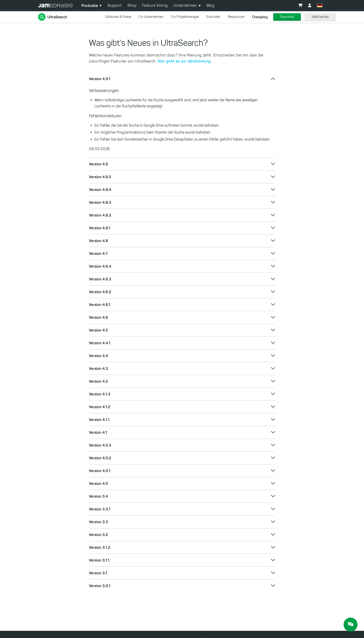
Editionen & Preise (118, 17)
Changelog (260, 17)
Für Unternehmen (151, 17)
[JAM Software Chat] (351, 625)
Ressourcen (236, 17)
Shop (132, 5)
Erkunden (213, 17)
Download (287, 17)
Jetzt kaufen (320, 17)
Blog (211, 5)
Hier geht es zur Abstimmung (184, 61)
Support (115, 5)
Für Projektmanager (185, 17)
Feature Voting (155, 5)
